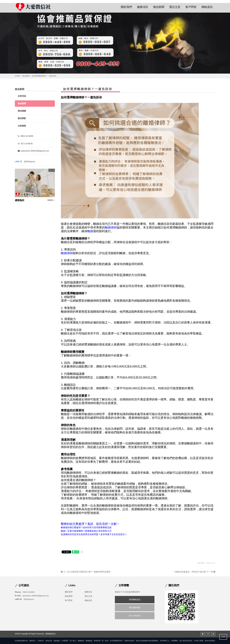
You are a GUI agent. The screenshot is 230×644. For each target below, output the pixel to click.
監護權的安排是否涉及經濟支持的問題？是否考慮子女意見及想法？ (94, 534)
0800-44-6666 (25, 136)
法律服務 (22, 126)
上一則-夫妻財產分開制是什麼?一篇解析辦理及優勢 (86, 572)
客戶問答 (191, 7)
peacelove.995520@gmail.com (33, 151)
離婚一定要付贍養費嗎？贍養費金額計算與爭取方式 (86, 531)
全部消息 (22, 96)
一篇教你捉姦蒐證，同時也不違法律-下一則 (194, 572)
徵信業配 (22, 118)
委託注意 (175, 7)
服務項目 (143, 7)
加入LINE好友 (135, 616)
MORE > (51, 200)
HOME (17, 76)
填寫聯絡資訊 (135, 600)
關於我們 (126, 7)
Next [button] (53, 170)
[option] (35, 185)
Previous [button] (50, 170)
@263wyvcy (30, 162)
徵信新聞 (159, 7)
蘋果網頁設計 (51, 634)
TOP (223, 637)
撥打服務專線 (135, 608)
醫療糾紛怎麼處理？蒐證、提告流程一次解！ (90, 524)
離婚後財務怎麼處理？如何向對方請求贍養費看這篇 (86, 527)
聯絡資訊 (207, 7)
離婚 (90, 231)
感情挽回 (20, 200)
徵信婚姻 (22, 111)
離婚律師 (111, 227)
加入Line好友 (25, 143)
